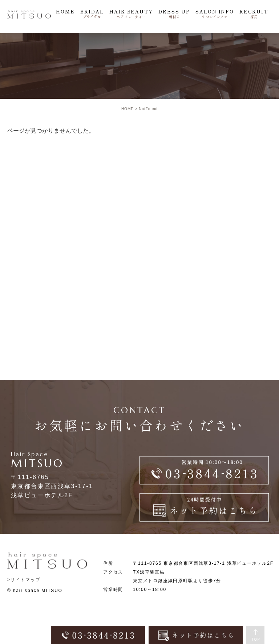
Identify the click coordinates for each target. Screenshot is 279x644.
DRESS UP (174, 14)
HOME (65, 12)
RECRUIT (254, 14)
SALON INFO (215, 14)
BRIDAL (92, 14)
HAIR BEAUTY (131, 14)
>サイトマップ (24, 580)
